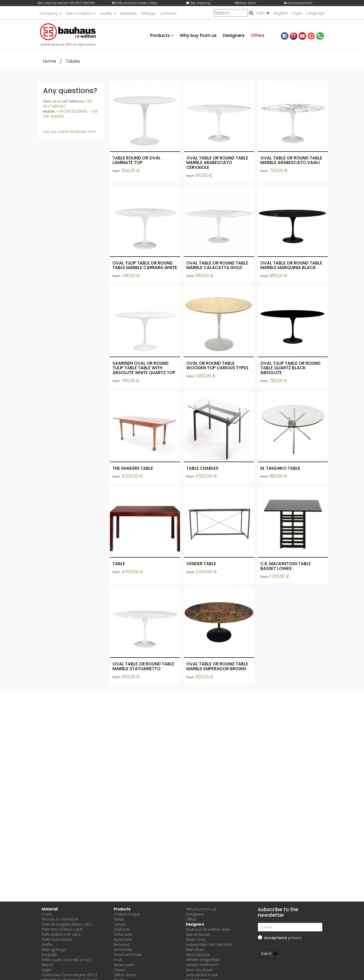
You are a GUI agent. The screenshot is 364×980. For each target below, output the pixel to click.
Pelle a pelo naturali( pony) (66, 960)
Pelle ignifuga (54, 950)
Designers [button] (195, 924)
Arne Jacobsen (199, 970)
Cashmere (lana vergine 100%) (69, 975)
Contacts (168, 13)
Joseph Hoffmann (202, 965)
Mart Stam (195, 950)
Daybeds (122, 929)
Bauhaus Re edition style (208, 929)
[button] (295, 938)
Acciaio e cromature (60, 919)
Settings (148, 13)
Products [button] (162, 35)
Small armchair (128, 955)
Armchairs (123, 950)
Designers (234, 35)
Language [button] (315, 13)
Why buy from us (198, 35)
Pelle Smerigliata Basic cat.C (67, 924)
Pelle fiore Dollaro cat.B (62, 929)
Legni (46, 970)
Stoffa (47, 945)
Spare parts (124, 965)
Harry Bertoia (197, 955)
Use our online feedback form (70, 132)
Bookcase (123, 940)
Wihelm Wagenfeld (203, 960)
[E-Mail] (290, 927)
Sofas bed (123, 934)
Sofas (119, 919)
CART (263, 13)
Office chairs (125, 975)
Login (297, 13)
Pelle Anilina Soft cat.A (61, 934)
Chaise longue (127, 914)
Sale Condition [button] (81, 13)
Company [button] (50, 13)
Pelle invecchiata (57, 940)
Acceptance (283, 938)
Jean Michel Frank (202, 975)
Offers (258, 35)
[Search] (231, 13)
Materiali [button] (50, 909)
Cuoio (47, 914)
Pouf (118, 960)
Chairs (120, 970)
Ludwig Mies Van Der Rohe (209, 945)
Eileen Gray (196, 940)
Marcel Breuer (198, 934)
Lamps (120, 924)
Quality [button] (108, 13)
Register (281, 13)
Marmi (47, 965)
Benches (122, 945)
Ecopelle (49, 955)
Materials (129, 13)
